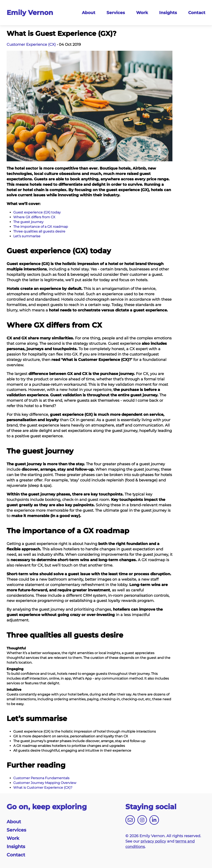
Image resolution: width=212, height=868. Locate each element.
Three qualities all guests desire (39, 231)
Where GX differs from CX (34, 217)
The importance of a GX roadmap (41, 227)
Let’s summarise (27, 236)
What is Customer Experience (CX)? (43, 788)
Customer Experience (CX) (31, 45)
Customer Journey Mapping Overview (45, 783)
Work (142, 13)
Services (116, 13)
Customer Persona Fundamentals (41, 778)
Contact (197, 13)
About (89, 13)
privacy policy (153, 841)
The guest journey (28, 222)
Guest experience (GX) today (37, 212)
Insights (168, 13)
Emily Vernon (30, 13)
